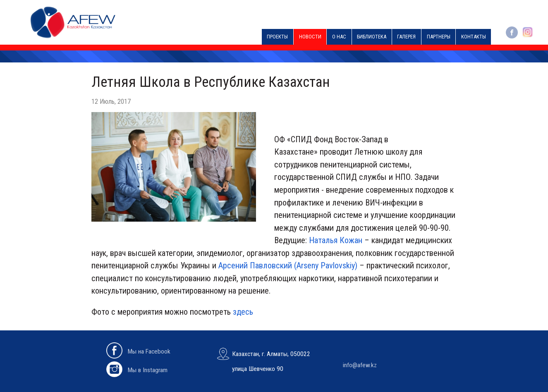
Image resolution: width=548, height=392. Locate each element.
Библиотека (372, 37)
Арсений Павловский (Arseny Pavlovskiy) (288, 265)
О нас (339, 37)
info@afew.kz (360, 365)
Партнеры (439, 37)
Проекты (277, 37)
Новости (310, 37)
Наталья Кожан (336, 240)
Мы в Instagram (137, 370)
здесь (243, 312)
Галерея (406, 37)
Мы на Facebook (138, 351)
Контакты (474, 37)
